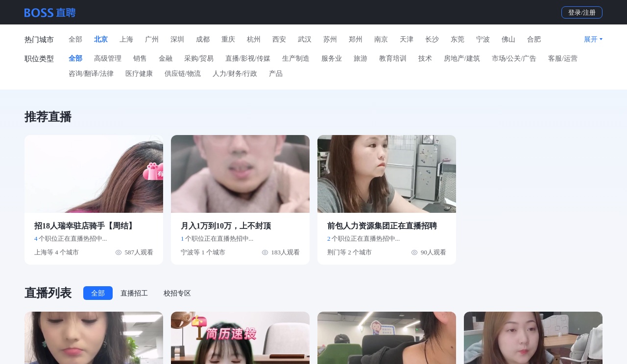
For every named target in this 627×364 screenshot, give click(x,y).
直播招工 (134, 293)
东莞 (458, 39)
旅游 (361, 58)
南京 (381, 39)
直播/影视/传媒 (248, 58)
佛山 (508, 39)
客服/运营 (563, 58)
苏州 (330, 39)
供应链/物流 (183, 74)
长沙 (432, 39)
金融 (166, 58)
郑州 (356, 39)
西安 (279, 39)
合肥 (534, 39)
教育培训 (393, 58)
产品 (276, 74)
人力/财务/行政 (235, 74)
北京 (101, 39)
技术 (425, 58)
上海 (126, 39)
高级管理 (108, 58)
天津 (407, 39)
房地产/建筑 (462, 58)
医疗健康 (139, 74)
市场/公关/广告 (514, 58)
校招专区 (177, 293)
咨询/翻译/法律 (91, 74)
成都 (203, 39)
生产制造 (296, 58)
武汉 (305, 39)
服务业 (332, 58)
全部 (75, 39)
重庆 (228, 39)
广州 (152, 39)
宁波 (483, 39)
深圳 (177, 39)
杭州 (254, 39)
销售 (140, 58)
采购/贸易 (199, 58)
